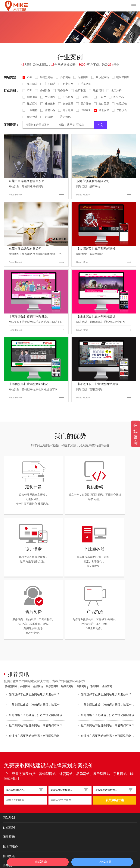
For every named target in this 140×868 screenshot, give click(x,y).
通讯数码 (65, 117)
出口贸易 (104, 104)
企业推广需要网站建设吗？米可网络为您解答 (37, 713)
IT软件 (102, 97)
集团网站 (32, 84)
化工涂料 (116, 90)
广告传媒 (68, 97)
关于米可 (9, 844)
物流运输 (122, 104)
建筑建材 (50, 104)
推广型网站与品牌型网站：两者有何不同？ (37, 701)
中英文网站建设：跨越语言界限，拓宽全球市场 (37, 676)
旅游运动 (32, 104)
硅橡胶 (49, 117)
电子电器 (68, 110)
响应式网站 (123, 77)
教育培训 (98, 90)
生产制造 (81, 90)
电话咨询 (41, 862)
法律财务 (86, 110)
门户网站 (50, 84)
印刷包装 (32, 117)
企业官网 (68, 84)
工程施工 (86, 97)
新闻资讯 (9, 835)
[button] (24, 768)
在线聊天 (105, 862)
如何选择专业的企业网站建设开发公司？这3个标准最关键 (37, 664)
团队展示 (9, 815)
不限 (30, 77)
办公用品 (119, 97)
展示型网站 (102, 77)
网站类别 (9, 796)
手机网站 (86, 84)
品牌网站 (83, 77)
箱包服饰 (104, 110)
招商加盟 (32, 97)
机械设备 (45, 90)
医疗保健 (86, 104)
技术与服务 (10, 825)
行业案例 (9, 806)
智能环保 (50, 110)
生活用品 (50, 97)
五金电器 (32, 110)
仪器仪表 (122, 110)
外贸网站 (65, 77)
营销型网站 (46, 77)
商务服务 (63, 90)
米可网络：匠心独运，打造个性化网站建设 (37, 688)
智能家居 (68, 104)
